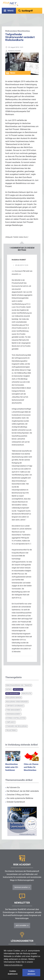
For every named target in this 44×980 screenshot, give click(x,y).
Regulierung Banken (14, 692)
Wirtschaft (18, 684)
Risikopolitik (27, 688)
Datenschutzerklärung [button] (13, 965)
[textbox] (29, 11)
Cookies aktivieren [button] (31, 973)
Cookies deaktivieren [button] (13, 973)
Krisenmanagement (13, 708)
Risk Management (13, 688)
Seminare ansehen (21, 881)
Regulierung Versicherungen (17, 696)
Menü (11, 11)
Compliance (11, 716)
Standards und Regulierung (17, 720)
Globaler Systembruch (15, 796)
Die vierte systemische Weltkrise (19, 792)
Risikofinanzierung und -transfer (19, 679)
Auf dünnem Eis (13, 782)
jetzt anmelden (21, 920)
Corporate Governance (15, 700)
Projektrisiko (11, 725)
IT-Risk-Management (13, 704)
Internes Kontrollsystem (16, 712)
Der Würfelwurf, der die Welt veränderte (22, 785)
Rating (9, 684)
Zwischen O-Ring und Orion (17, 789)
